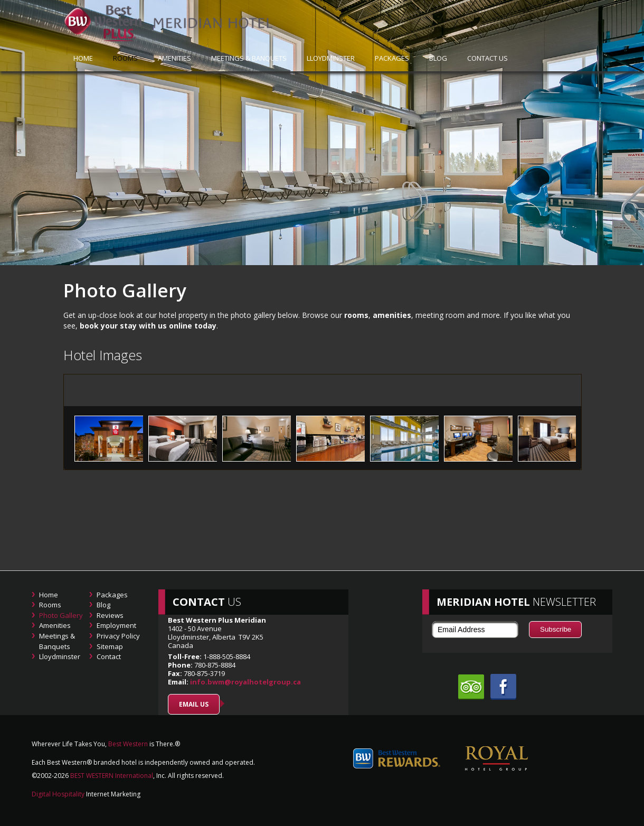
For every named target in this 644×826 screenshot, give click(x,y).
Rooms (125, 58)
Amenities (174, 58)
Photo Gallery (61, 615)
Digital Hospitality (58, 794)
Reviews (110, 615)
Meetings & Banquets (249, 58)
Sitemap (110, 646)
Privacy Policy (118, 636)
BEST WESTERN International (111, 776)
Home (49, 595)
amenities (392, 315)
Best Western (128, 744)
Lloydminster (331, 58)
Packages (392, 58)
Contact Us (487, 58)
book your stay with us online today (148, 326)
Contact (109, 656)
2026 (61, 776)
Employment (116, 625)
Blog (438, 58)
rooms (356, 315)
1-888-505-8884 (226, 656)
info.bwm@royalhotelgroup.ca (245, 682)
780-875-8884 (215, 665)
